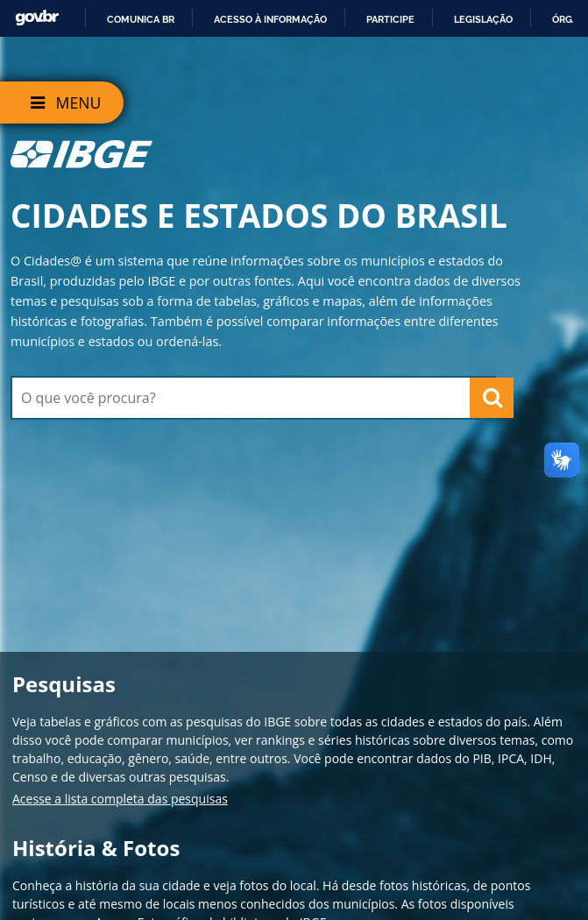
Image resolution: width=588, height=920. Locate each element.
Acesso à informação (270, 19)
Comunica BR (141, 19)
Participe (390, 19)
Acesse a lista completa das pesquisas (120, 799)
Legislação (483, 19)
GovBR (37, 18)
